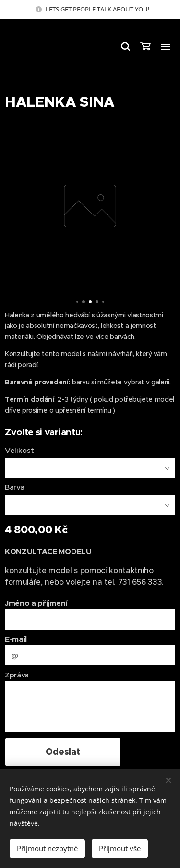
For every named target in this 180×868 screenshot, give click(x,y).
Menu (166, 47)
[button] (125, 46)
